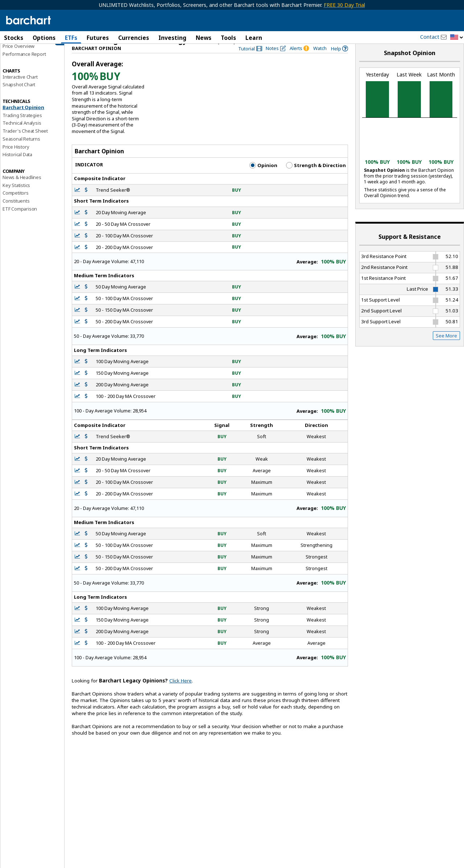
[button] (457, 38)
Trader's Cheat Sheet (25, 142)
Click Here (181, 692)
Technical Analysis (22, 134)
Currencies (134, 38)
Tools (228, 38)
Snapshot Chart (19, 95)
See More (446, 346)
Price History (16, 157)
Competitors (16, 204)
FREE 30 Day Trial (344, 5)
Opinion (263, 176)
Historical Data (17, 165)
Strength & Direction (316, 176)
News (204, 38)
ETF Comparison (20, 219)
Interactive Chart (20, 87)
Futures (98, 38)
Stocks (14, 38)
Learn (254, 38)
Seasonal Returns (21, 150)
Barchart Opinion (23, 118)
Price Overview (18, 57)
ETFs (71, 38)
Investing (172, 38)
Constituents (16, 212)
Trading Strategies (22, 126)
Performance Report (24, 65)
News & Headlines (22, 188)
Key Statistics (16, 196)
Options (44, 38)
